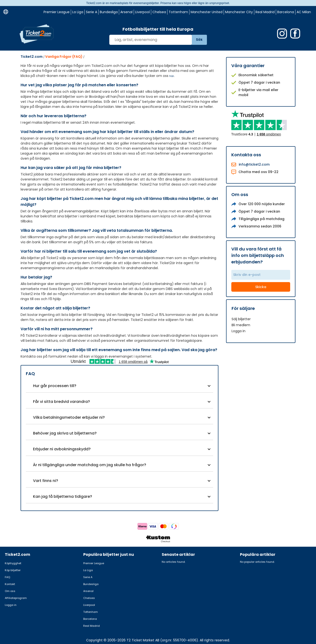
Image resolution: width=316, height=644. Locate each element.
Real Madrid (265, 12)
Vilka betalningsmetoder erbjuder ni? (69, 417)
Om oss (10, 591)
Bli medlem (241, 325)
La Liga (78, 12)
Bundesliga (109, 12)
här (172, 76)
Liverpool (142, 12)
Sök (199, 40)
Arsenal (126, 12)
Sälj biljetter (241, 319)
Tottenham (178, 12)
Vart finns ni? (46, 481)
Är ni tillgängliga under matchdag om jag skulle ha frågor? (90, 465)
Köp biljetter (13, 570)
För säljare (243, 308)
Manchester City (239, 12)
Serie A (91, 12)
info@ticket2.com (254, 164)
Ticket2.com (32, 57)
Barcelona (286, 12)
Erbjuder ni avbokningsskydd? (62, 449)
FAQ (7, 577)
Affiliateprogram (16, 598)
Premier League (57, 12)
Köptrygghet (13, 563)
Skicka (261, 287)
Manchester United (207, 12)
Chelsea (159, 12)
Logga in (238, 331)
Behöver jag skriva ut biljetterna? (65, 433)
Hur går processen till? (55, 386)
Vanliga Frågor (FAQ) (64, 57)
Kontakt (10, 584)
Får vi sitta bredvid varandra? (61, 402)
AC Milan (304, 12)
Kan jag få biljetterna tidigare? (63, 496)
